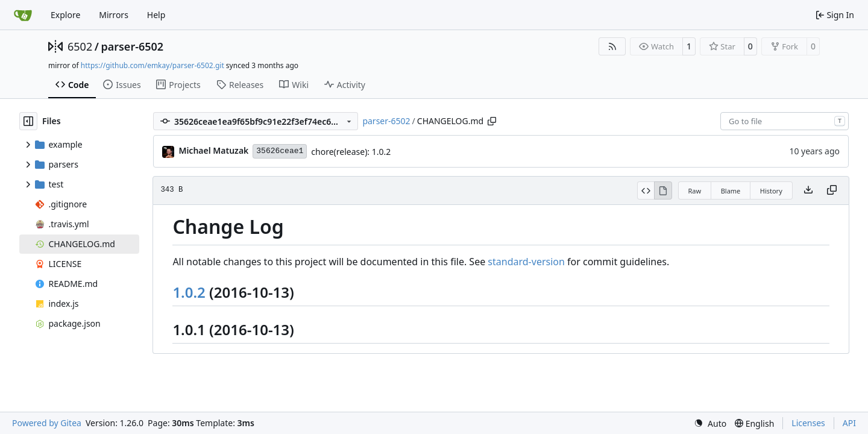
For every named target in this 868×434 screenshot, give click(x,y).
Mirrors (114, 15)
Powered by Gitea (47, 423)
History (771, 191)
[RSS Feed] (612, 46)
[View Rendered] (663, 190)
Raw (695, 191)
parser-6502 (132, 46)
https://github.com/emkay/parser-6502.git (153, 65)
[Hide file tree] (28, 121)
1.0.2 (189, 292)
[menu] (710, 423)
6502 (80, 46)
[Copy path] (492, 121)
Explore (65, 15)
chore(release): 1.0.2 (351, 152)
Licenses (808, 423)
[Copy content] (832, 190)
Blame (731, 191)
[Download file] (808, 190)
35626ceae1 (280, 151)
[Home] (23, 15)
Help (156, 15)
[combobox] (785, 121)
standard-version (526, 262)
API (849, 423)
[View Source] (646, 190)
